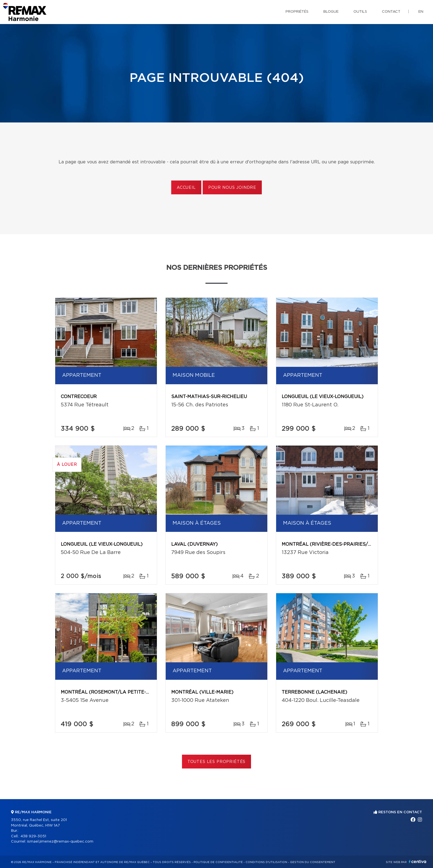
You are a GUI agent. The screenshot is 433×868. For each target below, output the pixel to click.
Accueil (186, 188)
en (421, 12)
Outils (360, 12)
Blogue (331, 12)
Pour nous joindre (232, 188)
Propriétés (297, 12)
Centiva (418, 862)
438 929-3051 (33, 836)
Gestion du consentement (313, 862)
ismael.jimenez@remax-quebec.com (60, 842)
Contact (391, 12)
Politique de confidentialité (218, 862)
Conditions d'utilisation (266, 862)
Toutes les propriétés (217, 762)
